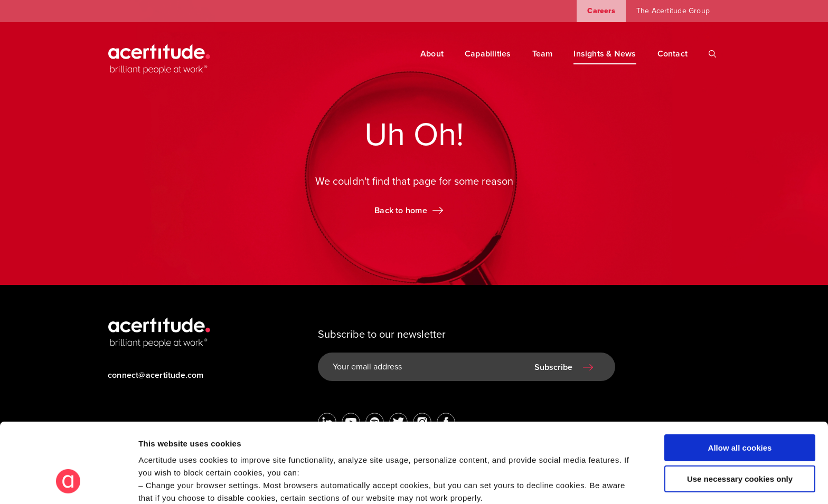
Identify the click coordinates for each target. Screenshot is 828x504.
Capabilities (488, 54)
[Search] (712, 54)
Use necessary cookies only (740, 410)
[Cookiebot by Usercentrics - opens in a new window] (68, 483)
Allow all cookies (740, 380)
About (432, 54)
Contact (672, 54)
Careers (601, 11)
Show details (163, 483)
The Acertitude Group (673, 11)
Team (543, 54)
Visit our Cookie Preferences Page (215, 443)
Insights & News (605, 54)
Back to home (401, 211)
